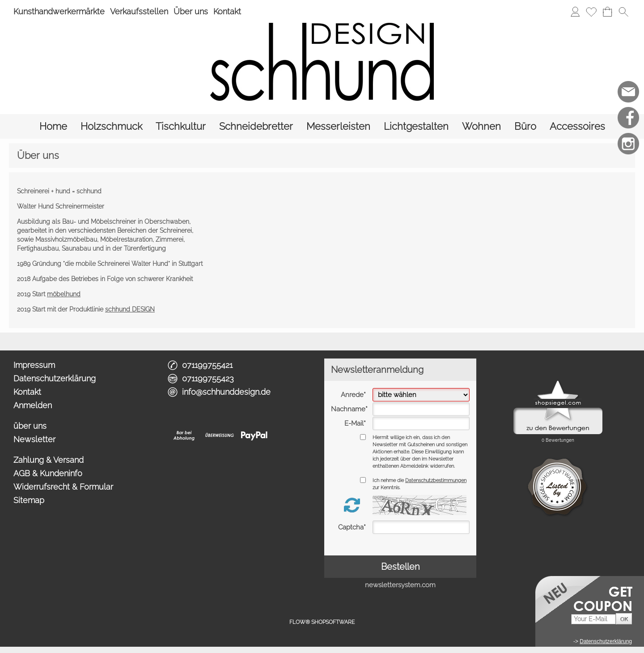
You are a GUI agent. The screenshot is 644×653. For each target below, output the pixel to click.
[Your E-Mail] (593, 619)
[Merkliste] (591, 12)
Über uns (191, 11)
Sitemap (29, 500)
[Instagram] (628, 144)
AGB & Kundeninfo (48, 473)
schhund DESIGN (130, 309)
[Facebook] (628, 118)
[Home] (53, 126)
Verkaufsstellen (139, 11)
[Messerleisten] (338, 126)
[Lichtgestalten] (416, 126)
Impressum (34, 365)
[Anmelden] (575, 12)
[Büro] (525, 126)
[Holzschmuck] (111, 126)
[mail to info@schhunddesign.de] (628, 92)
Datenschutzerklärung (55, 378)
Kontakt (227, 11)
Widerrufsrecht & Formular (63, 487)
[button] (623, 12)
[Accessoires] (577, 126)
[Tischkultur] (181, 126)
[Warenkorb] (607, 12)
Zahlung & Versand (49, 460)
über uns (30, 426)
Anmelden (33, 405)
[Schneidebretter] (256, 126)
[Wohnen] (481, 126)
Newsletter (34, 439)
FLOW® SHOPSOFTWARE (322, 622)
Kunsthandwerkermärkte (59, 11)
